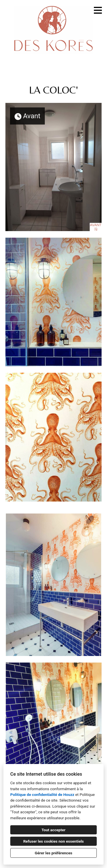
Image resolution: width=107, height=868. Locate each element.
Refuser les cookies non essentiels (53, 841)
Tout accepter (54, 830)
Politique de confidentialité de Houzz (42, 794)
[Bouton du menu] (98, 10)
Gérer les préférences (54, 853)
